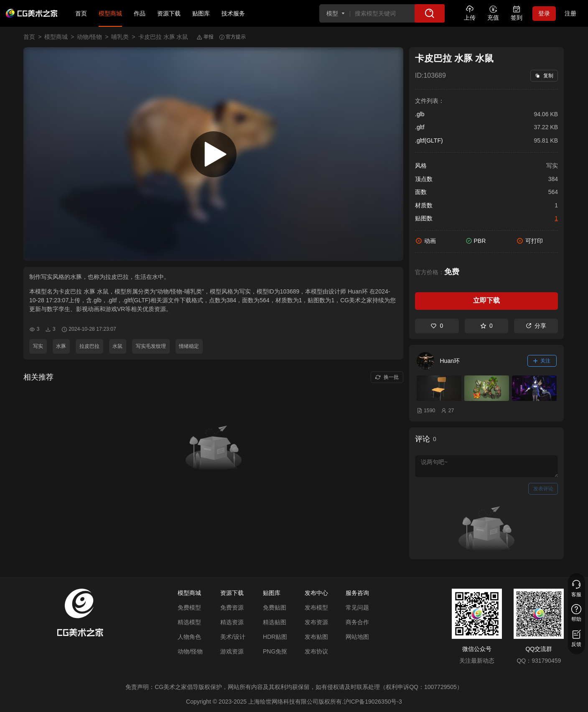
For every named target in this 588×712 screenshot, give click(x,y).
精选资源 (232, 622)
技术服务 (233, 13)
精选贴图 (275, 622)
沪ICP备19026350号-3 (373, 702)
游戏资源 (232, 651)
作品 (140, 13)
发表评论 (543, 489)
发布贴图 (316, 637)
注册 (570, 13)
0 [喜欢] (437, 326)
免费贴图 (275, 607)
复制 (544, 76)
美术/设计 (233, 637)
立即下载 (486, 300)
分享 (536, 326)
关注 (542, 361)
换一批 (387, 377)
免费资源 (232, 607)
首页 (81, 13)
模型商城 (110, 13)
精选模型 (189, 622)
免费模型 (189, 607)
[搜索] (430, 13)
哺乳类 (120, 37)
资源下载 (169, 13)
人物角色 (189, 637)
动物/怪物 (89, 37)
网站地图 (357, 637)
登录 (544, 13)
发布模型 (316, 607)
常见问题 (357, 607)
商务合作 (357, 622)
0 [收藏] (486, 326)
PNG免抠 (275, 651)
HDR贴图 (275, 637)
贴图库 (201, 13)
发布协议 (316, 651)
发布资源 (316, 622)
